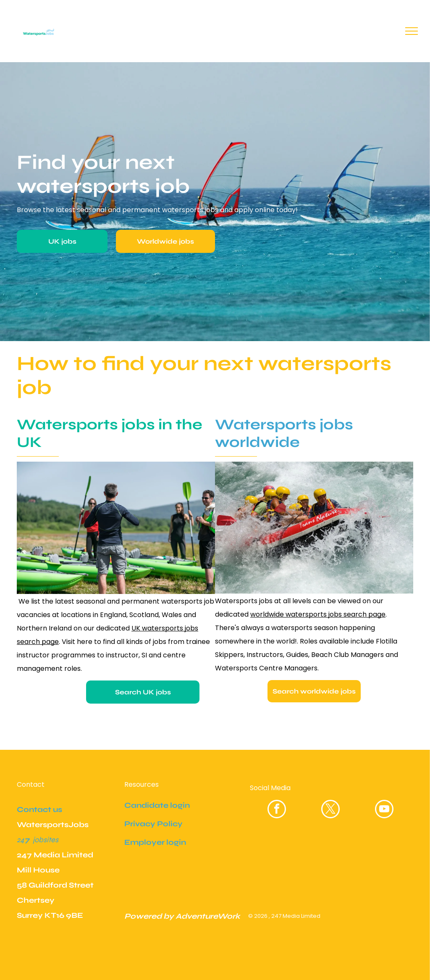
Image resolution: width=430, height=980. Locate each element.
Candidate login (157, 805)
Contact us (39, 809)
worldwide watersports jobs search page (318, 614)
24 (21, 840)
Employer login (155, 842)
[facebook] (277, 810)
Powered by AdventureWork (182, 916)
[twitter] (330, 810)
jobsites (46, 840)
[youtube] (384, 810)
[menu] (412, 31)
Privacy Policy (153, 824)
